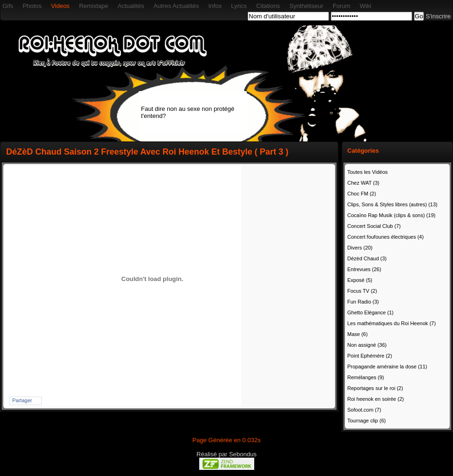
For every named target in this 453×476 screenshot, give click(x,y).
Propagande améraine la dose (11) (387, 367)
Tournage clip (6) (367, 421)
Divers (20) (360, 248)
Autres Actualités (176, 6)
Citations (268, 6)
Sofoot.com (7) (364, 410)
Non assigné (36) (367, 345)
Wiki (366, 6)
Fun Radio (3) (363, 302)
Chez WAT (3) (363, 183)
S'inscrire (438, 16)
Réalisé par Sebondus (226, 454)
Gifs (8, 6)
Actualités (131, 6)
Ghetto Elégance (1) (370, 312)
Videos (61, 6)
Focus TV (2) (362, 291)
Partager (22, 400)
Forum (342, 6)
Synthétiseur (306, 6)
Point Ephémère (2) (370, 356)
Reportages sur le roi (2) (375, 388)
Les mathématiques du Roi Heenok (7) (391, 323)
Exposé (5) (360, 280)
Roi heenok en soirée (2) (375, 399)
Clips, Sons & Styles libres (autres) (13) (392, 204)
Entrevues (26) (364, 269)
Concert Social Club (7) (374, 226)
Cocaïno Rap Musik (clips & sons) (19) (391, 215)
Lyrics (239, 6)
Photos (32, 6)
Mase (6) (357, 334)
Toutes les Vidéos (367, 172)
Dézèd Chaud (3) (367, 258)
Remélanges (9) (366, 377)
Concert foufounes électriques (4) (386, 237)
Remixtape (94, 6)
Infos (215, 6)
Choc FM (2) (362, 194)
